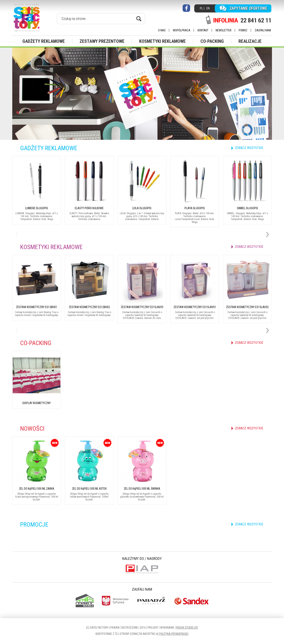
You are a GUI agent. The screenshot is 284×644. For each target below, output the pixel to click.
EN (208, 8)
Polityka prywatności (174, 634)
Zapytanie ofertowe (248, 8)
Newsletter (224, 30)
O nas (162, 30)
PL (201, 8)
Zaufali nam (263, 30)
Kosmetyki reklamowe (162, 41)
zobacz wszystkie (249, 148)
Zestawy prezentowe (102, 41)
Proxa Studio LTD (187, 628)
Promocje (34, 524)
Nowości (32, 428)
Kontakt (203, 30)
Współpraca (182, 30)
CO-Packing (212, 41)
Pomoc (243, 30)
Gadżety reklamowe (44, 41)
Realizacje (250, 41)
